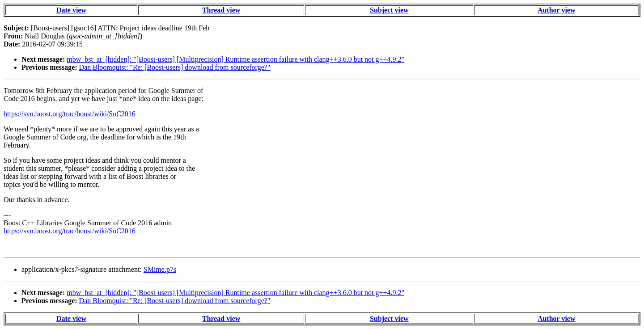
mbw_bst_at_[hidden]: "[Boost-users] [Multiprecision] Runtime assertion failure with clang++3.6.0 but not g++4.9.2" (235, 59)
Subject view (389, 10)
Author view (557, 10)
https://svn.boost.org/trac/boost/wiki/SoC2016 (70, 114)
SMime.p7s (160, 269)
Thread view (221, 10)
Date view (71, 10)
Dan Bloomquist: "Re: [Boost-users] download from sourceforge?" (175, 67)
